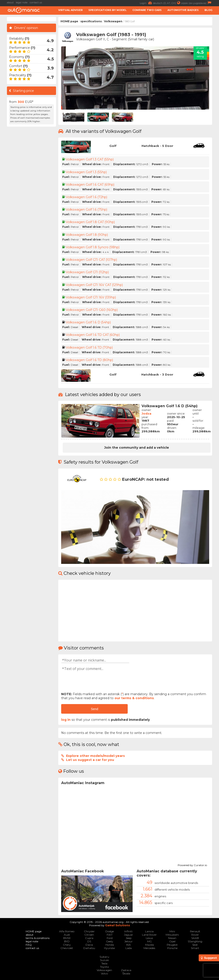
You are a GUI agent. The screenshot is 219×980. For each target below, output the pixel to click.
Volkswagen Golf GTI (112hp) (88, 272)
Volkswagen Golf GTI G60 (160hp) (92, 310)
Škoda (126, 973)
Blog (208, 10)
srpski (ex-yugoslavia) (197, 3)
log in (66, 720)
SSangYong (195, 941)
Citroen (89, 935)
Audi (67, 935)
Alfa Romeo (67, 931)
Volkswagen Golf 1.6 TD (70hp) (89, 347)
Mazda (149, 945)
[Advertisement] (31, 196)
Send (95, 709)
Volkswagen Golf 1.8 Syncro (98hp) (93, 247)
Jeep (129, 938)
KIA (129, 945)
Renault (195, 931)
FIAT (110, 935)
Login (146, 3)
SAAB (195, 938)
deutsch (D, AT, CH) (167, 3)
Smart (195, 948)
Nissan (172, 938)
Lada (129, 948)
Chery (67, 945)
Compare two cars (147, 10)
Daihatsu (89, 948)
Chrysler (89, 931)
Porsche (172, 948)
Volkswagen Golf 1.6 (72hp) (87, 197)
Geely (110, 941)
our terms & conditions (134, 698)
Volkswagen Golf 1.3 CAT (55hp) (90, 159)
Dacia (89, 945)
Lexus (149, 938)
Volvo (104, 973)
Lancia (149, 931)
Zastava (126, 970)
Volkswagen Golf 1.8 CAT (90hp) (91, 222)
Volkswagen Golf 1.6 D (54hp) (88, 322)
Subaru (104, 957)
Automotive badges (183, 10)
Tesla (104, 963)
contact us (36, 2)
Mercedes (149, 948)
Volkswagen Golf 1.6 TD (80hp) (90, 360)
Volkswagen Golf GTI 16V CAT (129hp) (95, 285)
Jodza (146, 413)
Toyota (104, 967)
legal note (22, 2)
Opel (172, 941)
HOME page (69, 21)
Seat (195, 945)
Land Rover (149, 935)
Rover (195, 935)
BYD (67, 941)
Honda (110, 945)
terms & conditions (38, 938)
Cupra (89, 938)
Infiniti (128, 931)
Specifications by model (107, 10)
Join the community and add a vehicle (137, 448)
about (10, 2)
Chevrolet (67, 948)
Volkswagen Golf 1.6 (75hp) (86, 210)
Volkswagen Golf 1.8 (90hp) (87, 235)
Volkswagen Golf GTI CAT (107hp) (92, 260)
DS (89, 941)
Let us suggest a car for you (90, 760)
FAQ (29, 945)
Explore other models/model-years (95, 756)
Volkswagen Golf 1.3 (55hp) (86, 172)
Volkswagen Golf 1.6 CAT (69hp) (90, 185)
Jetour (128, 941)
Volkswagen (113, 21)
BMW (67, 938)
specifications (91, 21)
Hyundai (109, 948)
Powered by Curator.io (192, 865)
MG (149, 941)
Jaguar (128, 935)
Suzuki (104, 960)
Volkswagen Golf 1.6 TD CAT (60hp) (93, 335)
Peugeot (172, 945)
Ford (110, 938)
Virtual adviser (70, 10)
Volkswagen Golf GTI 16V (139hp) (91, 297)
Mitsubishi (172, 935)
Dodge (110, 931)
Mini (172, 931)
